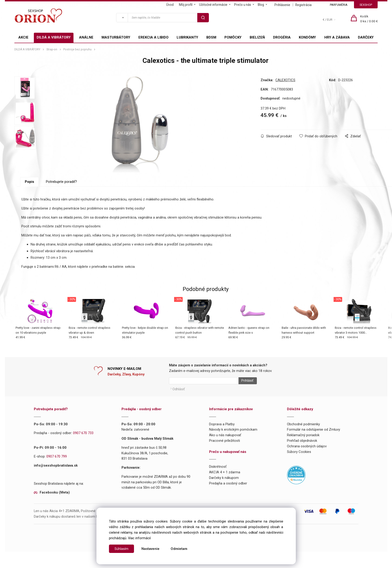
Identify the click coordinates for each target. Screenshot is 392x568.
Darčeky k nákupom (224, 490)
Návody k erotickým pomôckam (233, 442)
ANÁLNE (86, 37)
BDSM (211, 37)
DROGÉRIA (282, 37)
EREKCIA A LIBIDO (153, 37)
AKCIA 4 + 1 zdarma (225, 485)
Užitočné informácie (213, 5)
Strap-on (52, 49)
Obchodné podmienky (303, 436)
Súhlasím (121, 549)
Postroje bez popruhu (77, 49)
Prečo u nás (243, 5)
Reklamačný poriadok (303, 448)
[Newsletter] (204, 395)
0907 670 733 (83, 445)
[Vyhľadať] (122, 18)
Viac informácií (139, 538)
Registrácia (303, 5)
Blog (261, 5)
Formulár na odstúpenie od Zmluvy (314, 442)
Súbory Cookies (299, 464)
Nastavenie (150, 549)
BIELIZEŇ (257, 37)
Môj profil (186, 5)
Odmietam (179, 549)
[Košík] (369, 19)
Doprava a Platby (222, 436)
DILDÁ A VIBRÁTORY (54, 37)
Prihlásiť (246, 395)
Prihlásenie (282, 5)
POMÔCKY (233, 37)
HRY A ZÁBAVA (337, 37)
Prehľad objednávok (302, 453)
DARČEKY (366, 37)
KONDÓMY (307, 37)
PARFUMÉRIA (339, 5)
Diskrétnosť (218, 479)
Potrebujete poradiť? (61, 196)
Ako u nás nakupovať (225, 448)
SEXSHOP (366, 5)
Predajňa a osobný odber (228, 496)
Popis (29, 196)
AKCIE (23, 37)
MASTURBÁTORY (116, 37)
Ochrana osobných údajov (307, 458)
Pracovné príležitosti (225, 453)
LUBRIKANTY (187, 37)
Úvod (170, 5)
